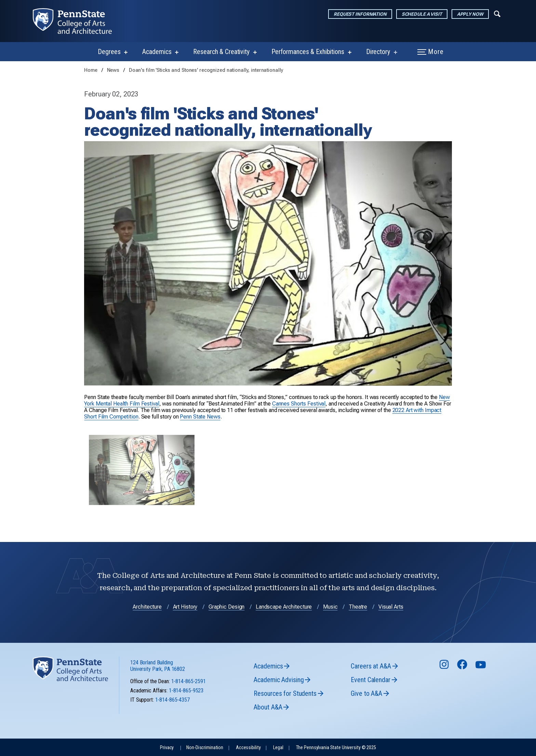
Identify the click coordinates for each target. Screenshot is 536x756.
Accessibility (248, 748)
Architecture (147, 607)
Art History (185, 607)
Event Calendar (370, 680)
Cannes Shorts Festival (299, 404)
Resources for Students (285, 693)
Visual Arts (391, 607)
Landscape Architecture (284, 607)
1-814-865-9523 (186, 691)
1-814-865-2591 (189, 681)
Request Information (360, 14)
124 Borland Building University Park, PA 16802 (158, 666)
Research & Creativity (221, 52)
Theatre (358, 607)
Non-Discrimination (205, 748)
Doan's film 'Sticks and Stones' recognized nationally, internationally (206, 70)
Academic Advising (279, 680)
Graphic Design (226, 607)
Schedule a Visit (422, 14)
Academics (157, 52)
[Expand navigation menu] (497, 13)
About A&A (268, 707)
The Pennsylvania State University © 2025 (336, 748)
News (114, 70)
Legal (278, 748)
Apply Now (470, 14)
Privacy (167, 748)
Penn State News (200, 417)
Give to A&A (366, 693)
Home (91, 70)
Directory (378, 52)
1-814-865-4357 (172, 700)
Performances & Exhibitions (308, 52)
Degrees (109, 52)
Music (330, 607)
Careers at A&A (371, 666)
